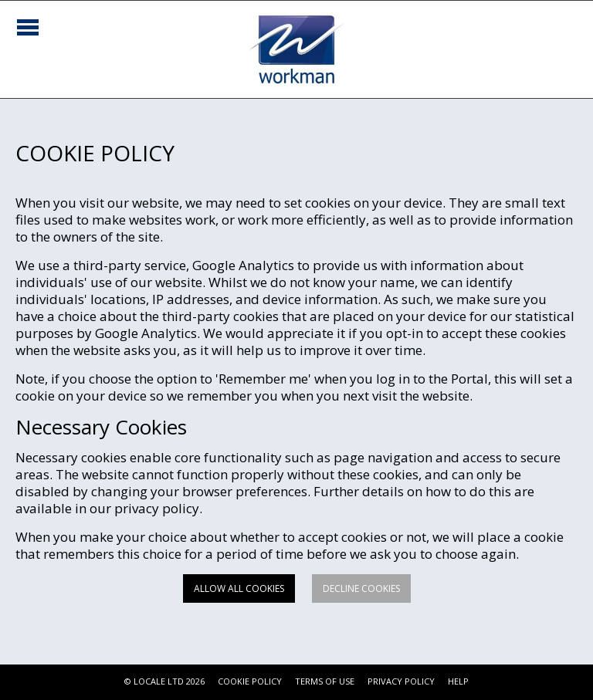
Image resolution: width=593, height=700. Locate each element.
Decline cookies (361, 588)
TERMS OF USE (325, 681)
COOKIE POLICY (250, 681)
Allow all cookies (239, 588)
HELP (458, 681)
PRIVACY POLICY (401, 681)
